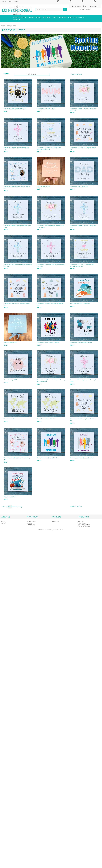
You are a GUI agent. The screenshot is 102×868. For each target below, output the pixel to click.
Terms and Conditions (84, 525)
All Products (56, 521)
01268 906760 (85, 9)
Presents (82, 18)
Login (85, 6)
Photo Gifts (63, 18)
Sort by (6, 74)
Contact (17, 1)
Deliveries (81, 521)
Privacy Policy (82, 523)
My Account (94, 6)
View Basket (76, 6)
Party (55, 18)
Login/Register (31, 525)
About (10, 1)
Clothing (17, 19)
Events (16, 18)
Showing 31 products (77, 74)
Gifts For (24, 18)
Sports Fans (72, 18)
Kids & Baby (47, 18)
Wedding (38, 18)
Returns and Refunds (84, 526)
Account (29, 523)
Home (4, 1)
